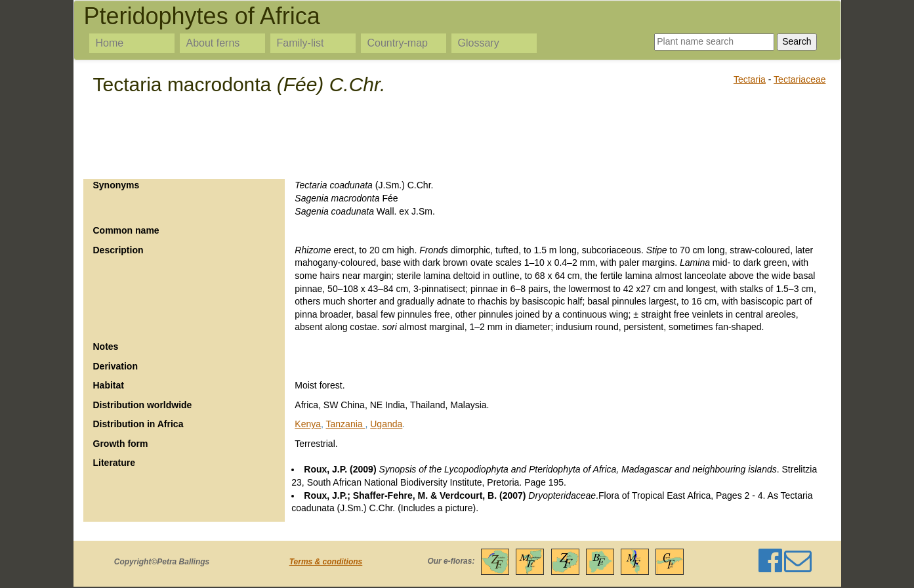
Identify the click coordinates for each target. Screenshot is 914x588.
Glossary (479, 43)
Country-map (398, 43)
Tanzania (346, 424)
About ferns (213, 43)
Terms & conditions (326, 562)
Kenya (308, 424)
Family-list (301, 43)
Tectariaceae (800, 79)
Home (110, 43)
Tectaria (750, 79)
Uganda (386, 424)
